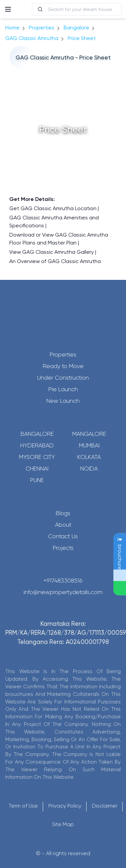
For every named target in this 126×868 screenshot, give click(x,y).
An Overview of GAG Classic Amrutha (55, 261)
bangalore (76, 28)
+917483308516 (63, 581)
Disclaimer (105, 806)
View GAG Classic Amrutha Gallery (52, 252)
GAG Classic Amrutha (32, 38)
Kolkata (89, 457)
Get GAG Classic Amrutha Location (53, 208)
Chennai (37, 469)
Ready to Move (63, 366)
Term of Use (23, 806)
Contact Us (63, 536)
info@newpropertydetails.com (63, 592)
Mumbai (89, 445)
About (63, 525)
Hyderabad (37, 445)
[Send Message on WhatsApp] (120, 588)
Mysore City (37, 457)
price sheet (82, 38)
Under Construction (63, 378)
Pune (37, 480)
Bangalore (37, 434)
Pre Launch (63, 389)
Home (12, 28)
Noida (89, 469)
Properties (42, 28)
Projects (63, 548)
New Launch (63, 401)
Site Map (63, 824)
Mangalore (89, 434)
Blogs (63, 513)
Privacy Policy (65, 806)
